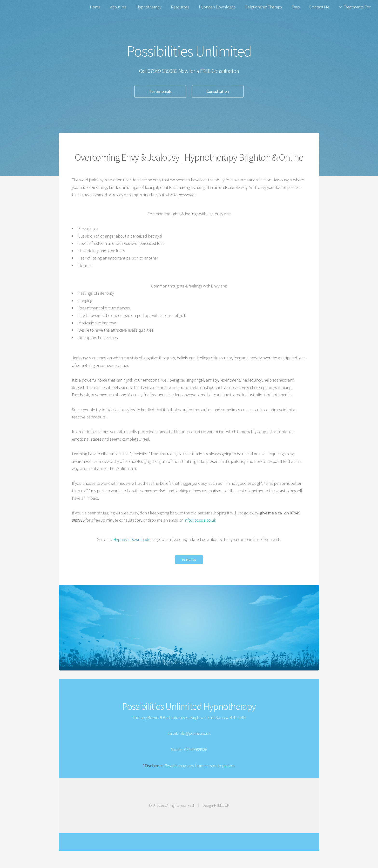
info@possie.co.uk (200, 520)
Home (95, 7)
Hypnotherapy (149, 7)
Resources (180, 7)
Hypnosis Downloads (217, 7)
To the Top (189, 560)
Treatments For (357, 7)
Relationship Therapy (264, 7)
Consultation (218, 91)
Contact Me (319, 7)
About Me (118, 7)
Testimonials (160, 91)
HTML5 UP (222, 805)
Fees (296, 7)
